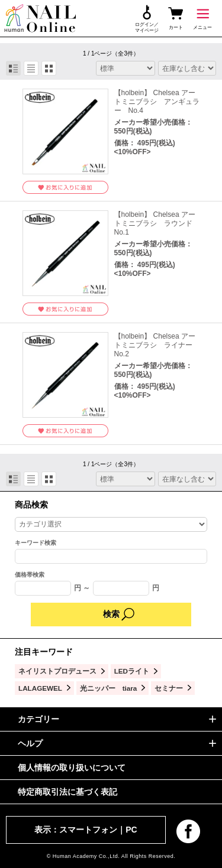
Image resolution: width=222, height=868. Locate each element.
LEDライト (132, 671)
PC (131, 830)
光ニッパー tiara (109, 688)
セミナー (169, 688)
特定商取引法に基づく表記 (67, 792)
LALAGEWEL (40, 688)
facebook (188, 831)
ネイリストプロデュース (57, 671)
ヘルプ (30, 743)
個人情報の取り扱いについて (72, 768)
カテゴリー (38, 719)
